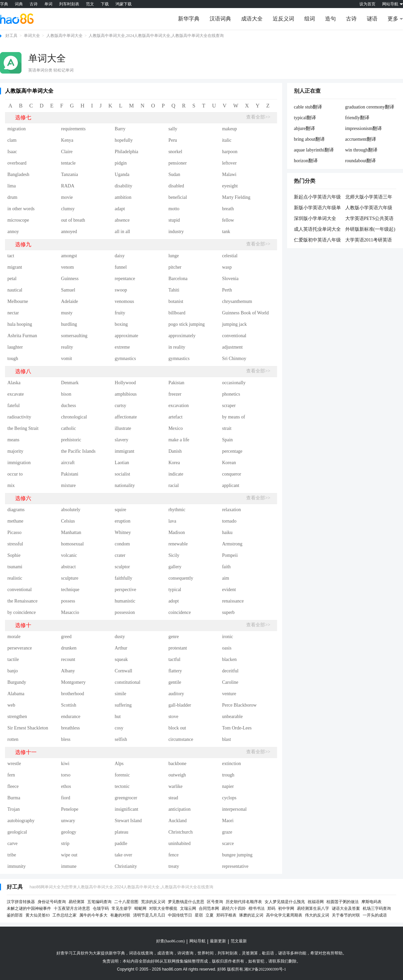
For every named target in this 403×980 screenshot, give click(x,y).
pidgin (121, 163)
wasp (227, 267)
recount (68, 659)
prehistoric (71, 440)
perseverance (20, 648)
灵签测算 (250, 953)
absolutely (71, 510)
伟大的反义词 (317, 915)
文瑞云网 (188, 908)
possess (68, 601)
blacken (229, 659)
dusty (120, 637)
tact (11, 256)
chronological (74, 417)
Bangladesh (18, 174)
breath (228, 209)
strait (227, 428)
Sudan (174, 174)
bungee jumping (237, 855)
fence (173, 855)
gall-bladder (180, 705)
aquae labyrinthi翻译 (314, 150)
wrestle (14, 764)
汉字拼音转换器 (21, 902)
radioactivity (19, 417)
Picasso (14, 532)
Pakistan (176, 383)
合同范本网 (209, 908)
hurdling (69, 324)
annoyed (69, 232)
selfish (121, 739)
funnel (121, 267)
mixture (69, 485)
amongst (69, 256)
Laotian (122, 463)
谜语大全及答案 (346, 908)
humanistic (125, 601)
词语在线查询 (141, 953)
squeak (121, 659)
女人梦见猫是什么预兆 (285, 902)
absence (122, 220)
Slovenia (230, 279)
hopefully (124, 140)
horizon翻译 (306, 161)
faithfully (124, 578)
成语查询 (165, 953)
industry (176, 232)
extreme (122, 347)
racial (173, 485)
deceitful (230, 671)
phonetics (231, 394)
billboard (177, 313)
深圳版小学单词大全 (315, 218)
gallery (175, 567)
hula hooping (20, 324)
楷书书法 (257, 908)
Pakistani (70, 474)
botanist (176, 301)
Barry (120, 129)
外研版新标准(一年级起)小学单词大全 (370, 230)
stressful (15, 544)
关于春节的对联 (346, 915)
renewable (178, 544)
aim (226, 578)
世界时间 (206, 953)
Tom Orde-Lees (237, 728)
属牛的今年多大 (93, 915)
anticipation (179, 809)
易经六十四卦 (234, 908)
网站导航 (197, 941)
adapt (120, 209)
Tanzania (70, 174)
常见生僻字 (122, 908)
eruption (123, 521)
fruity (120, 313)
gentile (175, 682)
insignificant (127, 809)
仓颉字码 (101, 908)
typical (175, 590)
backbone (177, 764)
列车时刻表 (69, 4)
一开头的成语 (375, 915)
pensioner (177, 163)
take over (124, 855)
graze (227, 832)
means (13, 440)
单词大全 (32, 36)
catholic (69, 428)
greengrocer (126, 798)
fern (11, 775)
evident (229, 590)
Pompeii (230, 555)
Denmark (70, 383)
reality (67, 347)
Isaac (12, 152)
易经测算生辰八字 (313, 908)
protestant (177, 648)
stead (173, 798)
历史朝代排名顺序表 (244, 902)
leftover (229, 163)
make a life (179, 440)
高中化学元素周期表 (284, 915)
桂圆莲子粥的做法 (343, 902)
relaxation (231, 510)
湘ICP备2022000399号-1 (265, 969)
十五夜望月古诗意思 (72, 908)
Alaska (14, 383)
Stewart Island (128, 821)
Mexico (175, 428)
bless (66, 739)
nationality (125, 485)
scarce (228, 843)
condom (122, 544)
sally (173, 129)
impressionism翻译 (364, 128)
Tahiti (174, 290)
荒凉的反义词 (153, 902)
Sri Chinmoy (234, 359)
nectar (13, 313)
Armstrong (232, 544)
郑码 (271, 908)
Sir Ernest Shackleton (28, 728)
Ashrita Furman (22, 336)
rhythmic (177, 510)
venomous (125, 301)
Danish (175, 451)
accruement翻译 (361, 139)
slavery (122, 440)
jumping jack (234, 324)
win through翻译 (361, 150)
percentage (232, 451)
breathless (71, 728)
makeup (229, 129)
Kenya (67, 140)
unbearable (232, 717)
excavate (16, 394)
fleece (13, 786)
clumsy (68, 209)
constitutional (128, 682)
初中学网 (286, 908)
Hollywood (125, 383)
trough (228, 775)
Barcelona (178, 279)
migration (16, 129)
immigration (19, 463)
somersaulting (74, 336)
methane (15, 521)
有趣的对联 (120, 915)
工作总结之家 (64, 915)
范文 (90, 4)
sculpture (70, 578)
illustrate (123, 428)
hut (118, 717)
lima (12, 186)
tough (13, 359)
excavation (178, 406)
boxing (121, 324)
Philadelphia (127, 152)
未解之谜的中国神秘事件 (29, 908)
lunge (173, 256)
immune (69, 866)
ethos (66, 786)
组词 (310, 19)
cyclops (229, 798)
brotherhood (73, 694)
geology (69, 832)
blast (226, 739)
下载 (105, 4)
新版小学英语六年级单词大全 (317, 208)
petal (12, 279)
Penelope (70, 809)
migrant (15, 267)
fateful (14, 406)
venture (229, 694)
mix (11, 485)
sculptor (122, 567)
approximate (127, 336)
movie (67, 197)
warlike (175, 786)
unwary (68, 821)
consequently (181, 578)
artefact (175, 417)
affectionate (126, 417)
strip (65, 843)
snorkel (175, 152)
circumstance (181, 739)
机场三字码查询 (377, 908)
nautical (15, 290)
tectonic (122, 786)
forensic (122, 775)
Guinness (70, 279)
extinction (231, 764)
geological (17, 832)
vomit (67, 359)
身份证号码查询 (52, 902)
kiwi (65, 764)
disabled (176, 186)
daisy (120, 256)
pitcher (175, 267)
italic (227, 140)
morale (14, 637)
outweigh (177, 775)
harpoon (230, 152)
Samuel (68, 290)
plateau (122, 832)
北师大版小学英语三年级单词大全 (369, 197)
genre (173, 637)
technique (70, 590)
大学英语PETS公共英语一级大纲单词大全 (370, 219)
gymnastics (125, 359)
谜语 (372, 19)
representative (235, 866)
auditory (176, 694)
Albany (68, 671)
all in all (123, 232)
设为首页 (367, 4)
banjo (13, 671)
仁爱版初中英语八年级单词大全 (317, 240)
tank (226, 232)
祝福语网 (316, 902)
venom (68, 267)
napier (228, 786)
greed (66, 637)
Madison (176, 532)
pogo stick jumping (186, 324)
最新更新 (218, 941)
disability (124, 186)
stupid (174, 220)
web (11, 705)
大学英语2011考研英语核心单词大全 (369, 240)
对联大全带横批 (163, 908)
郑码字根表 (226, 915)
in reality (177, 347)
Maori (228, 821)
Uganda (122, 174)
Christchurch (180, 832)
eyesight (230, 186)
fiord (66, 798)
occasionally (234, 383)
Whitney (123, 532)
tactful (174, 659)
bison (66, 394)
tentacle (69, 163)
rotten (13, 739)
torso (66, 775)
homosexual (73, 544)
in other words (21, 209)
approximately (182, 336)
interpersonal (234, 809)
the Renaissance (23, 601)
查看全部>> (258, 117)
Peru (173, 140)
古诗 (34, 4)
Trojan (14, 809)
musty (67, 313)
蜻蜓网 (140, 908)
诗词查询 (185, 953)
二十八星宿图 (126, 902)
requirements (73, 129)
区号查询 (215, 902)
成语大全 (252, 19)
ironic (228, 637)
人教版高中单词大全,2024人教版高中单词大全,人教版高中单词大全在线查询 (156, 36)
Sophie (14, 555)
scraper (229, 406)
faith (226, 567)
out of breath (73, 220)
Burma (14, 798)
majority (15, 451)
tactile (13, 659)
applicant (231, 485)
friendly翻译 (357, 118)
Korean (229, 463)
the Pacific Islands (78, 451)
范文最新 (239, 941)
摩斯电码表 (371, 902)
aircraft (68, 463)
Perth (227, 290)
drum (12, 197)
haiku (227, 532)
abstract (69, 567)
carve (12, 843)
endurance (71, 717)
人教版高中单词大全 (64, 36)
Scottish (69, 705)
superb (228, 612)
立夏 (210, 915)
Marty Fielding (236, 197)
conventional (234, 336)
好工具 (11, 36)
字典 (4, 4)
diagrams (16, 510)
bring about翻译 (309, 139)
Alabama (16, 694)
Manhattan (71, 532)
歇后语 (268, 953)
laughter (15, 347)
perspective (126, 590)
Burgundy (17, 682)
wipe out (69, 855)
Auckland (177, 821)
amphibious (126, 394)
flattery (175, 671)
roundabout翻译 (361, 161)
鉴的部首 (15, 915)
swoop (121, 290)
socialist (123, 474)
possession (125, 612)
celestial (230, 256)
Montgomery (73, 682)
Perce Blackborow (239, 705)
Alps (119, 764)
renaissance (233, 601)
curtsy (121, 406)
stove (173, 717)
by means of (233, 417)
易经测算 (77, 902)
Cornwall (124, 671)
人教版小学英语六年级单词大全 (369, 208)
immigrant (125, 451)
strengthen (17, 717)
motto (174, 209)
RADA (68, 186)
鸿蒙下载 (124, 4)
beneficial (177, 197)
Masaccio (70, 612)
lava (172, 521)
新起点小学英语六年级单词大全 (317, 197)
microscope (18, 220)
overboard (17, 163)
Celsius (68, 521)
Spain (227, 440)
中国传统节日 (180, 915)
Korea (174, 463)
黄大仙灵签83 (38, 915)
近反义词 (283, 19)
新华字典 (189, 19)
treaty (174, 866)
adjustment (232, 347)
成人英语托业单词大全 (317, 229)
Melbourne (18, 301)
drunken (69, 648)
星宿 (199, 915)
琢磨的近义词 (251, 915)
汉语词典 (220, 19)
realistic (15, 578)
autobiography (21, 821)
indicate (176, 474)
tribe (12, 855)
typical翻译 (305, 118)
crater (120, 555)
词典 (19, 4)
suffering (123, 705)
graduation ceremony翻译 (370, 107)
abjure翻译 (304, 128)
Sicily (174, 555)
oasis (227, 648)
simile (121, 694)
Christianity (126, 866)
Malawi (229, 174)
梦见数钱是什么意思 (186, 902)
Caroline (230, 682)
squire (121, 510)
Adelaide (70, 301)
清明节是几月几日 (149, 915)
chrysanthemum (237, 301)
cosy (119, 728)
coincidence (180, 612)
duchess (69, 406)
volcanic (69, 555)
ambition (123, 197)
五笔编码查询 (99, 902)
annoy (13, 232)
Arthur (121, 648)
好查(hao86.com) (170, 941)
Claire (67, 152)
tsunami (15, 567)
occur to (15, 474)
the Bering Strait (23, 428)
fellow (228, 220)
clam (12, 140)
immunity (16, 866)
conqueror (232, 474)
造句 (330, 19)
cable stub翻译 (308, 107)
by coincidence (21, 612)
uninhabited (179, 843)
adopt (173, 601)
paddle (121, 843)
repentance (125, 279)
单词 (48, 4)
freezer (175, 394)
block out (177, 728)
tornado (229, 521)
